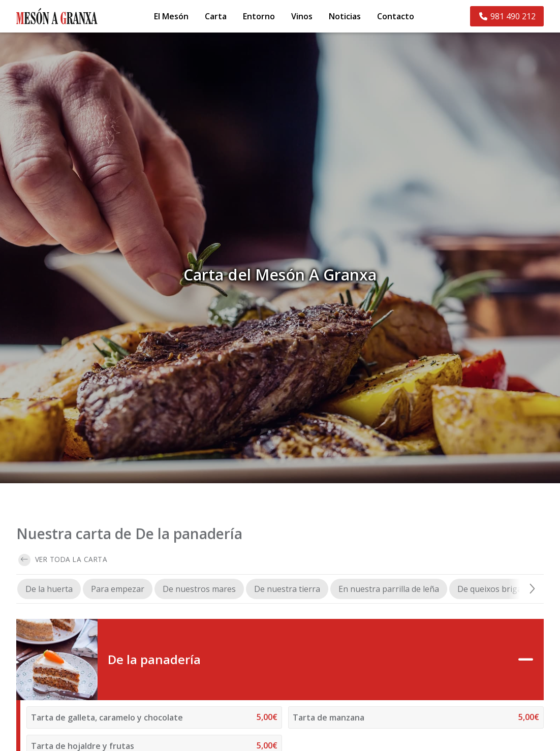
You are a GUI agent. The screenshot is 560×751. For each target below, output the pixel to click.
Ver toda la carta (63, 560)
